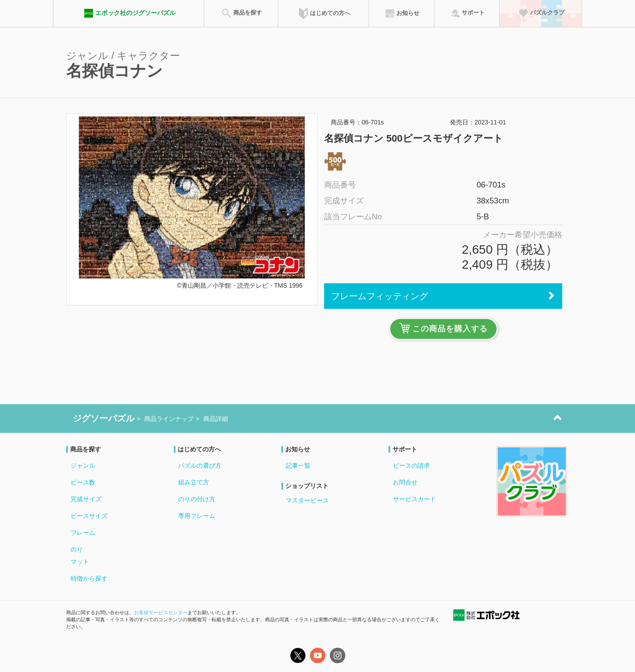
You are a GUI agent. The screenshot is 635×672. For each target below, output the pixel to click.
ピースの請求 (411, 466)
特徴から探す (89, 578)
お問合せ (405, 482)
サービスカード (415, 499)
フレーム (83, 533)
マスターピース (307, 500)
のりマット (80, 556)
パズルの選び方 (200, 466)
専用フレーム (197, 516)
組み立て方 (194, 482)
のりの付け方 (197, 499)
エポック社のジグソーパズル (129, 13)
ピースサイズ (89, 516)
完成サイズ (86, 499)
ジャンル (83, 466)
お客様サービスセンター (161, 612)
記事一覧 (298, 466)
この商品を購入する (443, 328)
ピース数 (83, 482)
